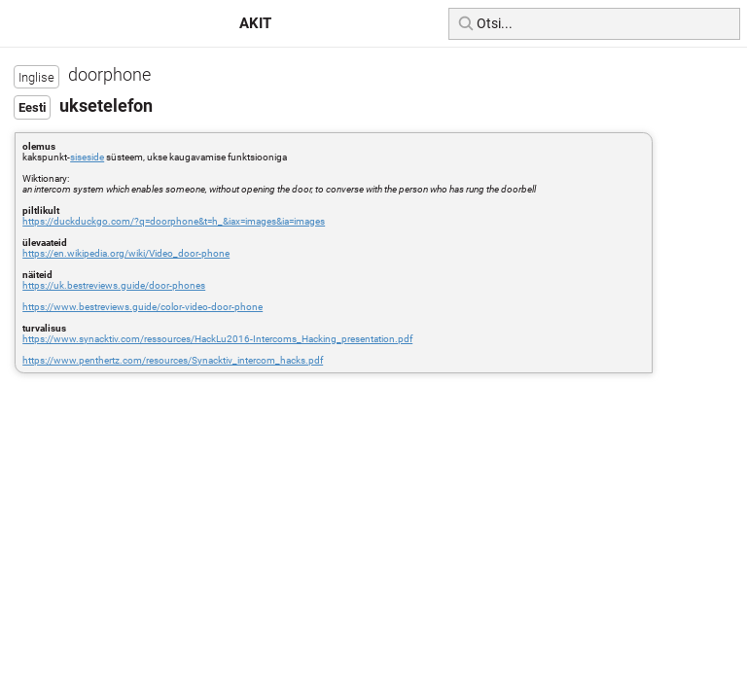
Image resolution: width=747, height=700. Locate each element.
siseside (87, 157)
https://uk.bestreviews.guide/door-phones (114, 285)
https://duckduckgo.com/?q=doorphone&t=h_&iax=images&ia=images (174, 221)
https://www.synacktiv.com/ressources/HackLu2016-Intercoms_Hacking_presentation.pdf (217, 339)
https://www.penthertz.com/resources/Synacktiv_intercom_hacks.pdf (173, 360)
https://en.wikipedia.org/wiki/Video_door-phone (126, 253)
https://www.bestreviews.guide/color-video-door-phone (142, 307)
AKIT (255, 23)
